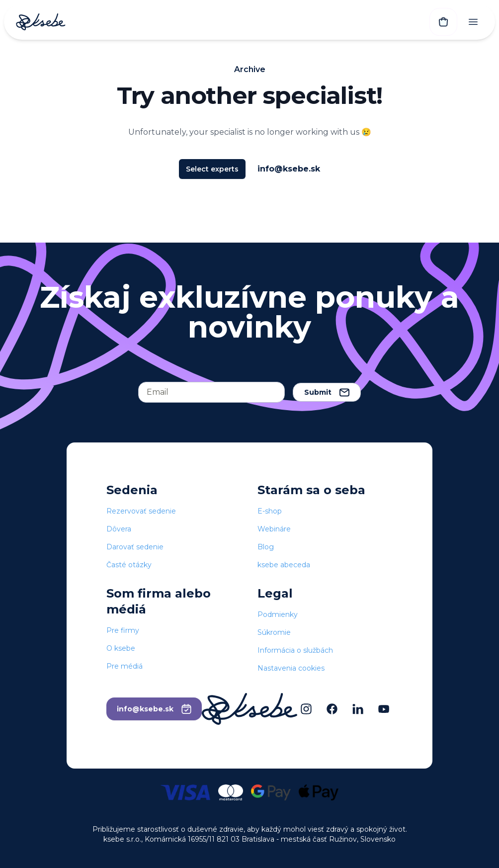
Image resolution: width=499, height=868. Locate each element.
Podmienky (278, 614)
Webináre (274, 529)
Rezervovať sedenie (141, 511)
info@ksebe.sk (289, 169)
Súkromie (274, 632)
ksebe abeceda (284, 565)
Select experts (212, 169)
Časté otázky (129, 565)
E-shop (270, 511)
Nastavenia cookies (291, 668)
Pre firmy (123, 630)
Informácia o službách (295, 650)
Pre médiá (125, 666)
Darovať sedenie (135, 547)
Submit (327, 392)
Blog (266, 547)
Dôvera (119, 529)
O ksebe (121, 648)
